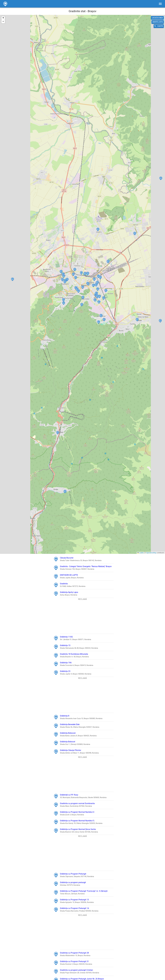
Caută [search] (159, 26)
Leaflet (140, 553)
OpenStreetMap (151, 553)
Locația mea (157, 18)
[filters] (160, 4)
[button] (73, 272)
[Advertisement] (82, 617)
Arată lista (158, 22)
